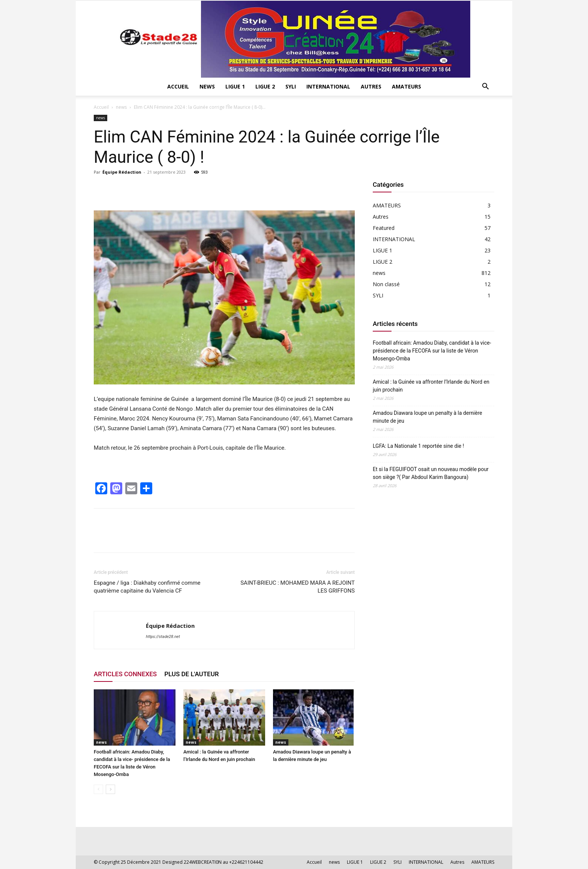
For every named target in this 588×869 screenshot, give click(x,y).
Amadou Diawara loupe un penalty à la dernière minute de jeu (427, 417)
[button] (485, 87)
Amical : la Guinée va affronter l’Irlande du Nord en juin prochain (431, 386)
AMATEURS (406, 86)
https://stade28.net (163, 637)
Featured (384, 228)
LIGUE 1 (235, 86)
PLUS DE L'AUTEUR (191, 674)
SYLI (291, 86)
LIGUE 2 (265, 86)
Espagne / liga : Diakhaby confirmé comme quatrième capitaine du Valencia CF (147, 587)
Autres (371, 86)
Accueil (178, 86)
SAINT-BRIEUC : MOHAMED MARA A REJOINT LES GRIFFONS (298, 587)
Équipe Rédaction (122, 172)
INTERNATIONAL (328, 86)
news (207, 86)
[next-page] (110, 789)
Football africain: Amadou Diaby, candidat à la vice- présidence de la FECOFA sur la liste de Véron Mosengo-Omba (432, 351)
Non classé (386, 284)
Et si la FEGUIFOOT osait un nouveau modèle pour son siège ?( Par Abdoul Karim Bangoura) (431, 473)
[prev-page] (98, 789)
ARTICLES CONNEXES (125, 674)
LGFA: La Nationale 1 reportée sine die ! (418, 446)
